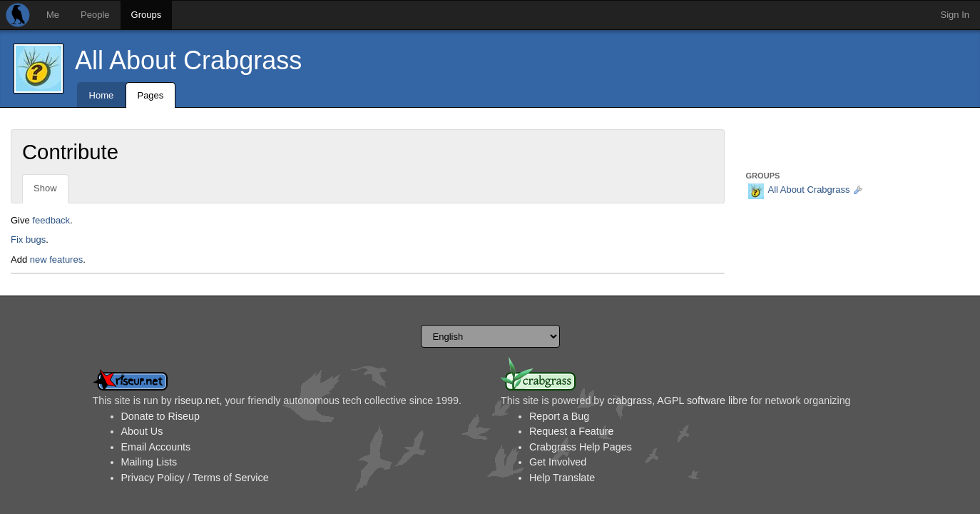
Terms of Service (230, 478)
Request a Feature (571, 431)
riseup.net (197, 400)
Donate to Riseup (160, 416)
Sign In (955, 15)
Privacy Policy (153, 478)
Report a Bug (559, 416)
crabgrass (629, 400)
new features (56, 259)
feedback (51, 220)
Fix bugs (28, 240)
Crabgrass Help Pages (581, 447)
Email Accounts (156, 447)
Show (45, 188)
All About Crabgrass (188, 60)
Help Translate (562, 478)
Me (53, 15)
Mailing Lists (149, 462)
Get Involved (558, 462)
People (95, 15)
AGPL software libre (702, 400)
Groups (147, 15)
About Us (142, 431)
